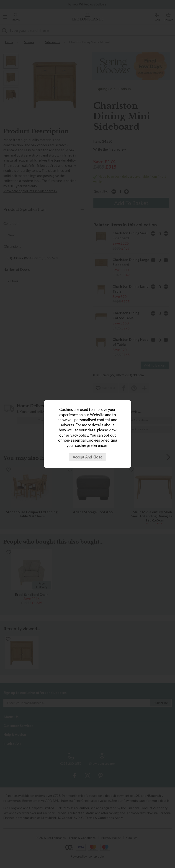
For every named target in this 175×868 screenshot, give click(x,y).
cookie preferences (91, 445)
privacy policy (77, 435)
